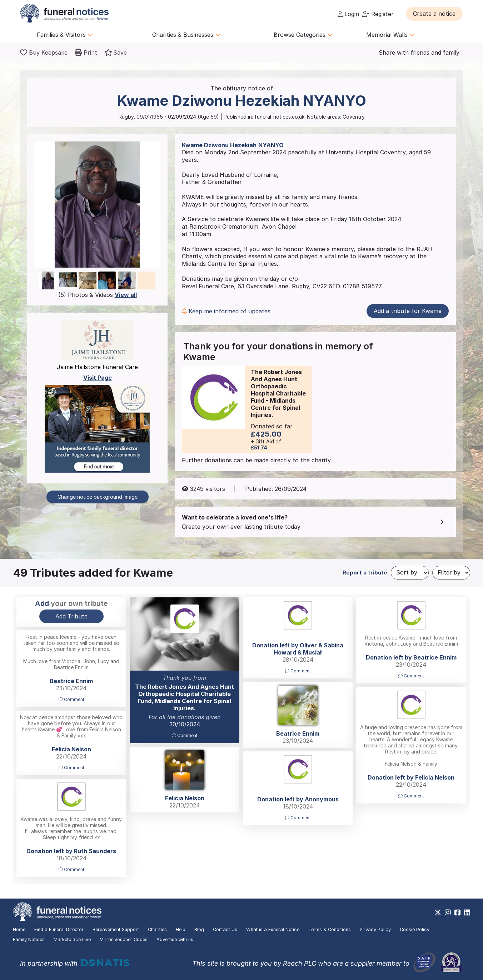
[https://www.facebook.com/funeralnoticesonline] (457, 912)
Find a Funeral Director (59, 929)
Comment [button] (185, 735)
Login (348, 14)
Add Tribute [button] (71, 616)
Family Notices (29, 939)
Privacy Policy (375, 929)
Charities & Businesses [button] (186, 35)
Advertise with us (175, 939)
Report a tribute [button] (365, 573)
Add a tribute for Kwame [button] (408, 311)
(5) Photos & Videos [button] (98, 295)
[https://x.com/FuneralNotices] (438, 912)
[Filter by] (451, 573)
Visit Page (98, 378)
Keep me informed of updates (226, 311)
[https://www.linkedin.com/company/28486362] (467, 912)
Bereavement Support (116, 929)
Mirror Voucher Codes (124, 939)
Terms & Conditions (330, 929)
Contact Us (225, 929)
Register (378, 14)
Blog (199, 929)
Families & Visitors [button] (65, 35)
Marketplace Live (72, 939)
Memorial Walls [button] (391, 35)
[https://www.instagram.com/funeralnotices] (448, 912)
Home (19, 929)
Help (181, 929)
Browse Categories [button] (303, 35)
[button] (434, 14)
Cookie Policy (415, 929)
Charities (157, 929)
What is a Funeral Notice (273, 929)
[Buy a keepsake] (44, 53)
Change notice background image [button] (98, 497)
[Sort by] (410, 573)
